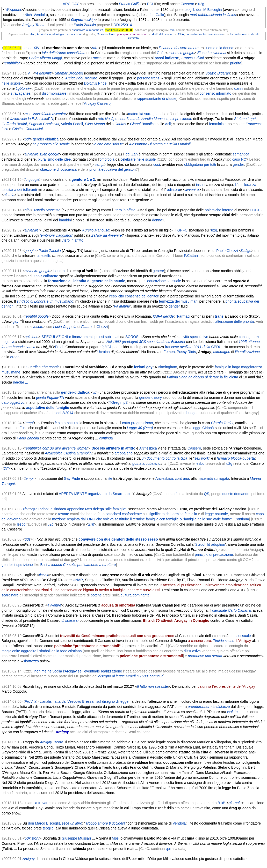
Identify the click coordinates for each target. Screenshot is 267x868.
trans (219, 316)
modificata (111, 30)
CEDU (216, 347)
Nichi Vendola (36, 15)
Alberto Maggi (51, 58)
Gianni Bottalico (143, 124)
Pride (102, 83)
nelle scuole (11, 83)
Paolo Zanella (85, 25)
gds (28, 539)
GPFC (182, 230)
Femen (169, 352)
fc (26, 179)
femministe (218, 124)
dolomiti (45, 73)
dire (58, 448)
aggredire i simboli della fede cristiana (52, 651)
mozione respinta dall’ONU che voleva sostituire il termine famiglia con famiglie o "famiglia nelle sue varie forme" (142, 519)
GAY (75, 4)
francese (172, 347)
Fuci (23, 428)
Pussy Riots (186, 352)
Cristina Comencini (27, 129)
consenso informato (215, 93)
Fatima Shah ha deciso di (187, 377)
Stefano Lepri (245, 119)
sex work (202, 458)
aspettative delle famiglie (48, 408)
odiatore (173, 190)
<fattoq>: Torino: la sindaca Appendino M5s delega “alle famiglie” (74, 509)
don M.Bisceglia (209, 10)
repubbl (31, 316)
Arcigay (29, 859)
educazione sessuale (164, 281)
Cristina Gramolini (78, 453)
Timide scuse (223, 641)
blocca (236, 458)
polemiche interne (219, 210)
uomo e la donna (220, 48)
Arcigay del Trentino (81, 78)
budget (192, 413)
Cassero (187, 4)
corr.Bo (48, 448)
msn (179, 53)
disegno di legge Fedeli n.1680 (123, 676)
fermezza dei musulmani (179, 301)
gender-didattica (75, 392)
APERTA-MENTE (73, 494)
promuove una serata (205, 656)
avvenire (59, 114)
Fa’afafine (122, 306)
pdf (27, 139)
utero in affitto (124, 210)
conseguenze (250, 337)
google (189, 53)
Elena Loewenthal (212, 53)
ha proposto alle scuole (51, 144)
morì (213, 15)
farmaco (223, 458)
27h (7, 468)
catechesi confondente (124, 514)
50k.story (32, 838)
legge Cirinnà (203, 428)
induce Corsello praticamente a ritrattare (84, 565)
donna (157, 220)
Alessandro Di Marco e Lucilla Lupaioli (160, 144)
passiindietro (166, 58)
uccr (171, 53)
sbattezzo (31, 661)
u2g (201, 4)
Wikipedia (13, 10)
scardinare (10, 595)
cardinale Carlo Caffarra (232, 610)
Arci (33, 34)
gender (238, 164)
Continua (242, 519)
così (157, 164)
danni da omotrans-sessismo (204, 34)
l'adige (246, 251)
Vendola (179, 823)
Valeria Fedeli (72, 124)
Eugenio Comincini (44, 124)
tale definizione (54, 53)
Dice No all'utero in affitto (113, 448)
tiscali (43, 575)
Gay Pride (72, 478)
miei (173, 30)
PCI (150, 4)
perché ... (20, 382)
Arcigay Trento (34, 25)
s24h (43, 154)
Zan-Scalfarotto (46, 276)
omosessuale (240, 636)
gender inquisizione (17, 565)
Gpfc (161, 53)
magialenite (11, 651)
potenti (96, 595)
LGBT (255, 210)
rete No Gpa (108, 119)
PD (51, 119)
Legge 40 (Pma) (140, 428)
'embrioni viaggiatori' (57, 235)
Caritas (120, 124)
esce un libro (72, 823)
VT (30, 73)
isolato (232, 712)
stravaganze (20, 93)
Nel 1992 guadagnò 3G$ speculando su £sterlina (146, 342)
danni (239, 88)
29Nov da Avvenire (107, 235)
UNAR (78, 580)
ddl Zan (132, 154)
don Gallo (156, 15)
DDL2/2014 (123, 25)
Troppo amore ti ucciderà (106, 823)
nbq (45, 367)
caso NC (239, 159)
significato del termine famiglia (173, 514)
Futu (85, 327)
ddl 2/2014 (65, 413)
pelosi (99, 337)
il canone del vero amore (179, 48)
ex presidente (181, 119)
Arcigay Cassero (97, 103)
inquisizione (75, 34)
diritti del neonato (163, 34)
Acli (168, 124)
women (82, 448)
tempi (100, 164)
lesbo (200, 463)
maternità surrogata (144, 114)
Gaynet (77, 20)
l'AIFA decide (164, 316)
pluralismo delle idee (54, 159)
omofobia (107, 159)
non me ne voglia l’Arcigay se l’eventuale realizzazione (78, 671)
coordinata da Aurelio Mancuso (144, 119)
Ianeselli (43, 256)
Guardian (33, 367)
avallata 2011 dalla (195, 347)
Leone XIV (31, 48)
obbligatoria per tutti (200, 164)
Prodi (59, 347)
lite (110, 478)
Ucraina (104, 352)
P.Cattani (191, 256)
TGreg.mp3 (118, 402)
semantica (241, 154)
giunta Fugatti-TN (50, 398)
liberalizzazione (248, 352)
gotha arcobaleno (146, 463)
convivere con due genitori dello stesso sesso (118, 539)
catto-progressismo (137, 423)
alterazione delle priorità (234, 321)
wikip (91, 20)
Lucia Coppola (65, 327)
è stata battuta (66, 423)
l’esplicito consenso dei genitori (134, 296)
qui (168, 849)
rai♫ (95, 48)
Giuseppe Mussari (76, 838)
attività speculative (193, 337)
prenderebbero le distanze (209, 707)
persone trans (148, 78)
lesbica (151, 448)
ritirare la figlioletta (223, 377)
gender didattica (46, 139)
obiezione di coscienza (58, 169)
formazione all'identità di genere (76, 281)
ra (90, 327)
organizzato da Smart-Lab (109, 494)
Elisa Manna (95, 124)
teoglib (190, 10)
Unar (112, 34)
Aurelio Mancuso (96, 230)
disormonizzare (54, 93)
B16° (222, 803)
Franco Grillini (130, 4)
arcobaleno (124, 453)
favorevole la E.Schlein (28, 119)
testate (64, 514)
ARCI (67, 4)
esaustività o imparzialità (88, 30)
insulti (201, 185)
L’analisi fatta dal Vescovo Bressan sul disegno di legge (84, 701)
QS (207, 494)
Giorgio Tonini (222, 423)
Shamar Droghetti (69, 73)
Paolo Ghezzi (227, 251)
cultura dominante (135, 595)
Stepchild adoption (210, 544)
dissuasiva (192, 651)
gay (15, 321)
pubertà (249, 458)
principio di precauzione (214, 555)
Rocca (97, 58)
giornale (235, 803)
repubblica (12, 63)
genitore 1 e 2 (83, 179)
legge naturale (216, 514)
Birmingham (167, 367)
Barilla (45, 565)
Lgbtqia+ (23, 88)
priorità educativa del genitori (113, 169)
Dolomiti (91, 83)
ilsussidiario (42, 114)
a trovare (42, 803)
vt (37, 73)
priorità (236, 63)
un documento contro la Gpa (165, 458)
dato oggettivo (13, 402)
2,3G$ (106, 347)
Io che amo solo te (108, 144)
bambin (65, 220)
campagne (222, 352)
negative (8, 342)
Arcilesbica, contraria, (173, 478)
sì (176, 494)
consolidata (76, 53)
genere (158, 271)
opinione (31, 337)
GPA (181, 34)
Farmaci (184, 316)
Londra (59, 271)
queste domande (236, 494)
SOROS (132, 337)
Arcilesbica (44, 34)
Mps (115, 838)
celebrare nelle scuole (138, 159)
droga (15, 357)
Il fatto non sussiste (153, 686)
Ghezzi (102, 327)
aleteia (9, 195)
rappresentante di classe (157, 99)
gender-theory (151, 398)
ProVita (31, 701)
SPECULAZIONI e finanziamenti (67, 337)
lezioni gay (143, 367)
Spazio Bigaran (218, 73)
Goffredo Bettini (14, 124)
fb (95, 392)
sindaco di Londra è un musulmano (45, 301)
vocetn (38, 327)
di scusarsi (70, 620)
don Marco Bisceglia (44, 823)
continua (106, 438)
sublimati (112, 337)
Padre (34, 58)
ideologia (58, 34)
